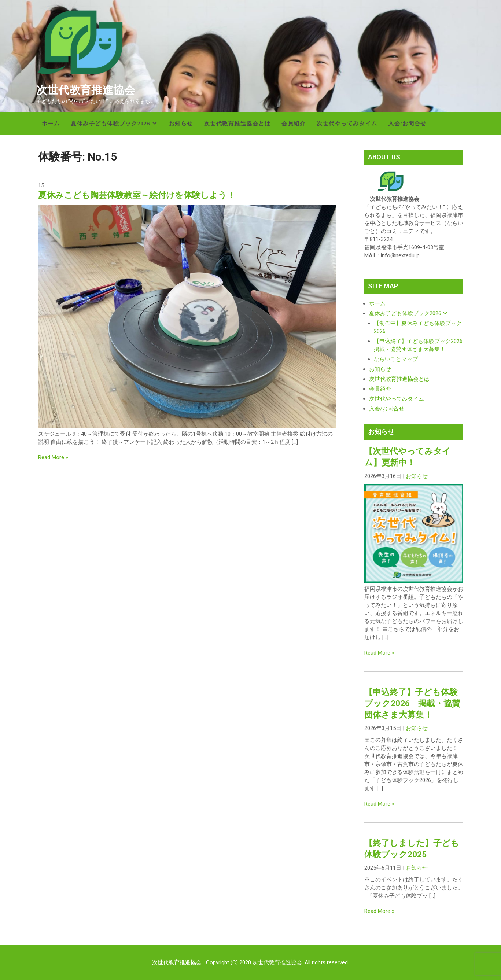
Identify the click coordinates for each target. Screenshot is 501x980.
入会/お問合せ (407, 124)
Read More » (53, 457)
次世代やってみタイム (347, 124)
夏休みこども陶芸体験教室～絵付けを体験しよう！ (137, 195)
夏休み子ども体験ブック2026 (111, 124)
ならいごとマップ (396, 359)
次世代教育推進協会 (86, 90)
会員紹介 (294, 124)
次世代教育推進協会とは (237, 124)
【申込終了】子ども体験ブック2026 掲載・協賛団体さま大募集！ (412, 703)
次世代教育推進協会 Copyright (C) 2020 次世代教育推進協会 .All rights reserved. (250, 962)
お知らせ (181, 124)
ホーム (51, 124)
